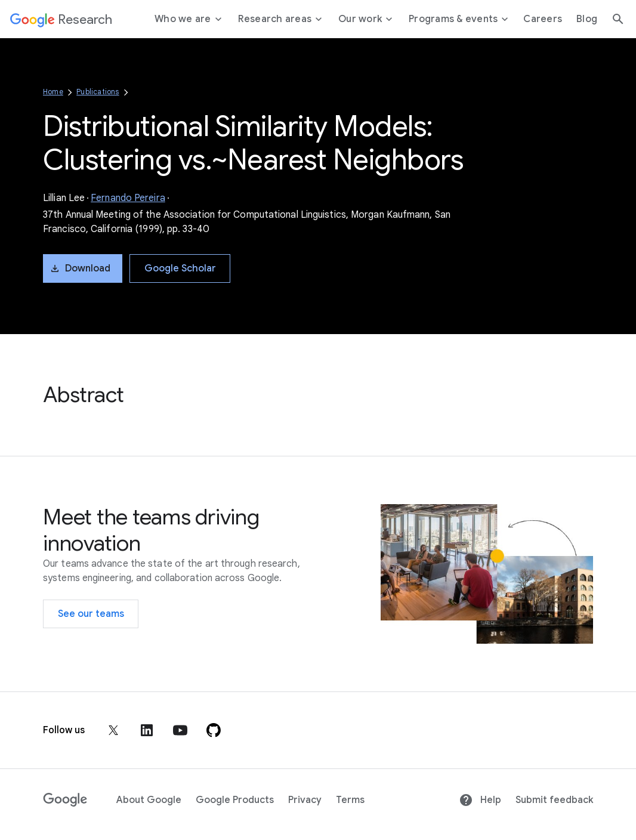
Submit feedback (554, 800)
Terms (350, 800)
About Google (149, 800)
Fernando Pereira (128, 198)
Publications (98, 92)
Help (480, 800)
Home (53, 92)
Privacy (305, 800)
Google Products (235, 800)
